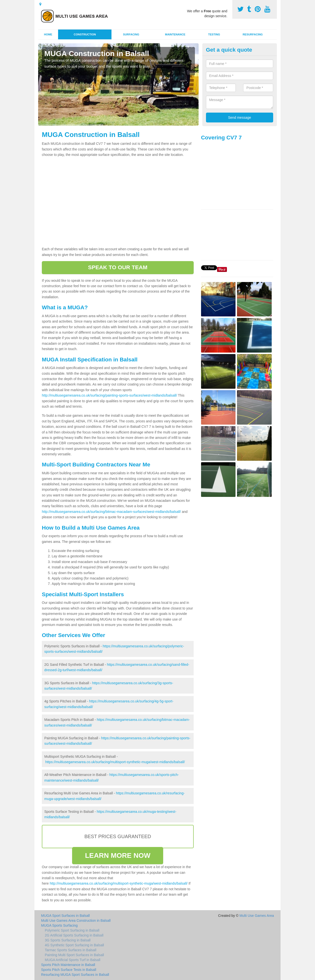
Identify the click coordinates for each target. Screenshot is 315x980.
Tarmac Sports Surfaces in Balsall (71, 950)
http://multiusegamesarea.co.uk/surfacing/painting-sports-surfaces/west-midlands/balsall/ (109, 395)
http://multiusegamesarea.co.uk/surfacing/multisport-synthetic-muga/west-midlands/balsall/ (119, 883)
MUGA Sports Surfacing (59, 925)
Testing (214, 34)
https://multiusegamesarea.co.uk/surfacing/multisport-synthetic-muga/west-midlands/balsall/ (115, 762)
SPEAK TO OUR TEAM (118, 267)
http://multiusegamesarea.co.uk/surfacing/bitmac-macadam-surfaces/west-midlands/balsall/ (111, 512)
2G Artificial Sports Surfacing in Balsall (74, 935)
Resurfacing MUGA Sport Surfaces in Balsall (75, 975)
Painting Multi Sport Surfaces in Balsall (74, 955)
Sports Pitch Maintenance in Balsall (68, 965)
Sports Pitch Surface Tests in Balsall (69, 970)
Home (48, 34)
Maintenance (175, 34)
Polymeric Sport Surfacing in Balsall (72, 930)
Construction (85, 34)
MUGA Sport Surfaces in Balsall (65, 916)
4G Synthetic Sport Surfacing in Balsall (74, 945)
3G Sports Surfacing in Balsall (68, 940)
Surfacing (131, 34)
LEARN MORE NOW (118, 855)
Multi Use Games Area (257, 916)
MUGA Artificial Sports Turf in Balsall (73, 960)
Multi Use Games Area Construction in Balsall (76, 921)
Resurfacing (253, 34)
